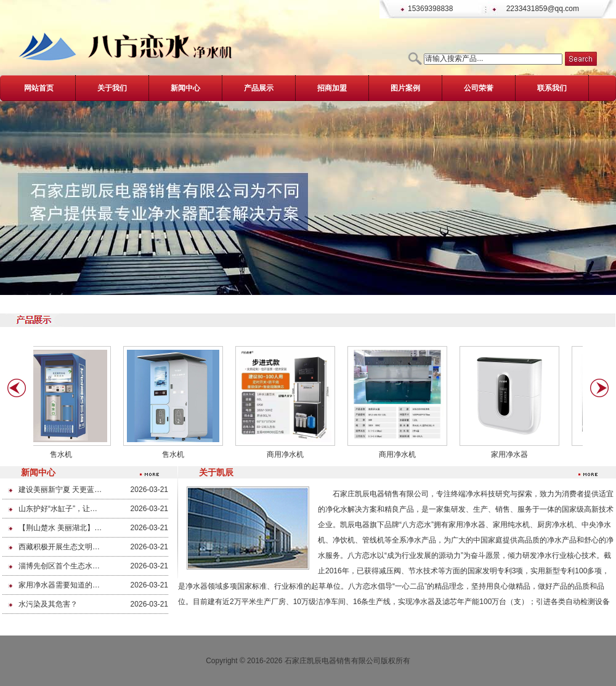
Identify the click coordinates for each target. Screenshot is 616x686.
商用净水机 (288, 454)
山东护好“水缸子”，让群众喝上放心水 (60, 509)
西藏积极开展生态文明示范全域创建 (60, 547)
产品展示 (259, 88)
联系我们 (552, 88)
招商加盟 (332, 88)
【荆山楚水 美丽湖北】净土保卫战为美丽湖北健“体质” (60, 528)
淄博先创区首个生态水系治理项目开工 (60, 566)
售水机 (64, 454)
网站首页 (39, 88)
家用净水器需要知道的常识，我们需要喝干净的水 (60, 585)
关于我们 (112, 88)
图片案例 (405, 88)
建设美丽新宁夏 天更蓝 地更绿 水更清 (60, 490)
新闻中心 (185, 88)
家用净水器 (513, 454)
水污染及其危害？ (48, 604)
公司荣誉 (479, 88)
